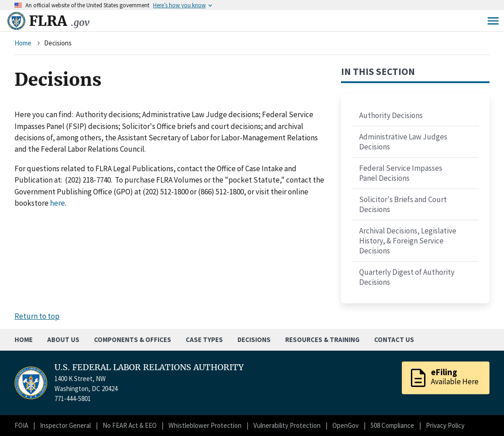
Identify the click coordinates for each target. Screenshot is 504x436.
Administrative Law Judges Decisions (403, 142)
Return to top (37, 316)
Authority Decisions (391, 115)
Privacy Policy (445, 425)
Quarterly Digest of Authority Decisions (407, 277)
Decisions (254, 339)
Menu (493, 21)
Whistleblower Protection (205, 425)
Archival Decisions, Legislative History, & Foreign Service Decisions (408, 241)
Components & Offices (133, 339)
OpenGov (346, 425)
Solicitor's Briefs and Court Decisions (403, 204)
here (57, 203)
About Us (63, 339)
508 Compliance (392, 425)
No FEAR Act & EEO (130, 425)
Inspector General (65, 425)
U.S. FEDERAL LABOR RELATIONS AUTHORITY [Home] (149, 367)
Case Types (204, 339)
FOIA (21, 425)
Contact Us (394, 339)
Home (23, 43)
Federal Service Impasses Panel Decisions (401, 173)
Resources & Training (322, 339)
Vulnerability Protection (287, 425)
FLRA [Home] (59, 21)
